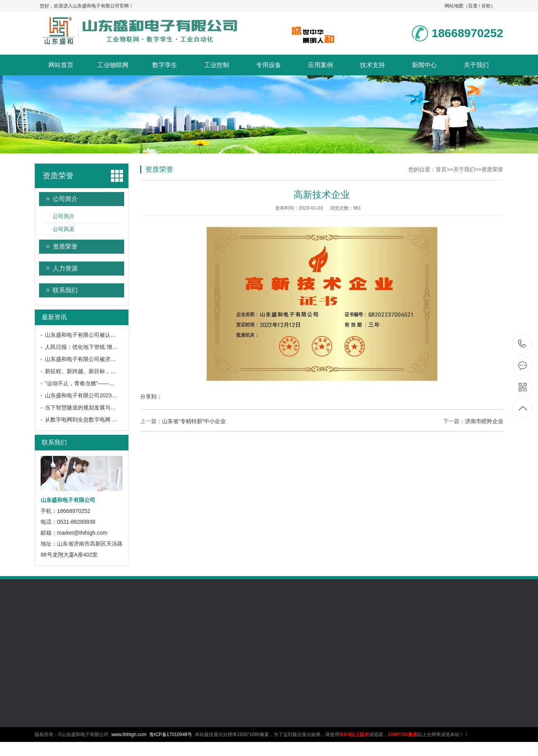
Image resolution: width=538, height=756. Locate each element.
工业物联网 (113, 65)
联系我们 (65, 290)
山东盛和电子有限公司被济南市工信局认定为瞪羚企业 (110, 359)
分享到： (151, 397)
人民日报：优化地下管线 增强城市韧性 (92, 347)
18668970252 (522, 344)
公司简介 (65, 199)
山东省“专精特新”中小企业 (194, 421)
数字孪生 (165, 65)
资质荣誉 (58, 176)
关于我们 (476, 65)
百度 (473, 6)
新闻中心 (424, 65)
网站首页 (61, 65)
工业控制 (217, 65)
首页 (441, 169)
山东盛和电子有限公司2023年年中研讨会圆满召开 (106, 395)
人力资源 (65, 268)
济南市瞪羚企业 (484, 421)
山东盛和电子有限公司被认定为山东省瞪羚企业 (102, 335)
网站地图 (454, 6)
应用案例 (321, 65)
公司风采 (64, 229)
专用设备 (269, 65)
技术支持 (372, 65)
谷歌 (486, 6)
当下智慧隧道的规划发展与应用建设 (89, 407)
